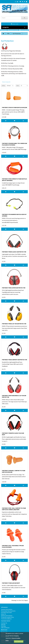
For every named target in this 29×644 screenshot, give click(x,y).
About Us (4, 614)
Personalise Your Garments (8, 611)
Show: (18, 86)
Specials (3, 625)
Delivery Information (7, 616)
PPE (8, 34)
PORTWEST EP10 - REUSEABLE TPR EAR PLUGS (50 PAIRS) (13, 546)
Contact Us (4, 623)
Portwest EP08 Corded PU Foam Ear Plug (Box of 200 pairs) (14, 180)
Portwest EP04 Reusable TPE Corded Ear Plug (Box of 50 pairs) (14, 144)
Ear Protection (17, 34)
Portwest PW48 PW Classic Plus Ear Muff (13, 434)
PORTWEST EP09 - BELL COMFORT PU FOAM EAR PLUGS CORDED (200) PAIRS (14, 509)
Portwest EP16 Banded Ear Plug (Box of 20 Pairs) (14, 215)
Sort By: (3, 86)
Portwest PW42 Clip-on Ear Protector (14, 324)
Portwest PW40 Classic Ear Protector (14, 252)
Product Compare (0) (6, 82)
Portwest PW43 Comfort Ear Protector (14, 360)
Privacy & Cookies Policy (8, 617)
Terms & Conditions (6, 619)
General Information (7, 609)
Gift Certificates (5, 628)
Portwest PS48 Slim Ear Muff (11, 583)
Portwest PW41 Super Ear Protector (14, 288)
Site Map (3, 626)
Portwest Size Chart (6, 612)
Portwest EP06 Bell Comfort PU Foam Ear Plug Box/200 (14, 471)
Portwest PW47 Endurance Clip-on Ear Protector (14, 396)
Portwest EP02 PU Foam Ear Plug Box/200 (14, 107)
